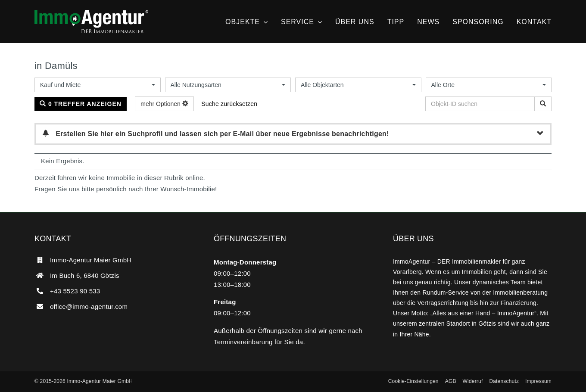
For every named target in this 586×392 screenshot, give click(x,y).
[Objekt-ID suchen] (543, 104)
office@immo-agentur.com (89, 306)
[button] (413, 382)
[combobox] (98, 85)
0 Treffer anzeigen (81, 104)
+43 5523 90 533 (75, 291)
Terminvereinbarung (243, 342)
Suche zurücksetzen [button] (229, 104)
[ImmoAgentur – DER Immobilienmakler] (91, 13)
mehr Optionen (164, 104)
